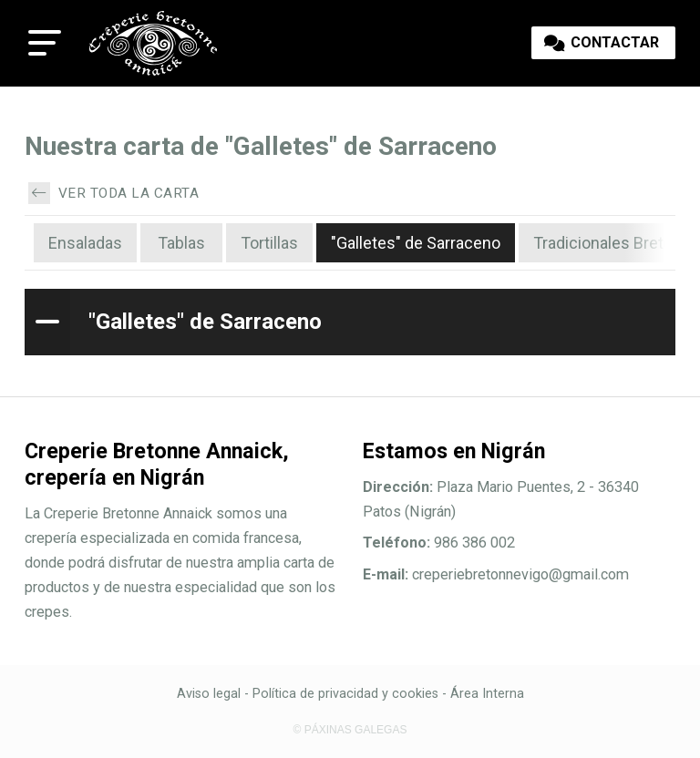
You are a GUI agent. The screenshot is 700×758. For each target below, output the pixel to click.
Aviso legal (209, 694)
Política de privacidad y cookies (345, 694)
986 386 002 (474, 543)
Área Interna (487, 694)
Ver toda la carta (113, 193)
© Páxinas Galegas (350, 730)
